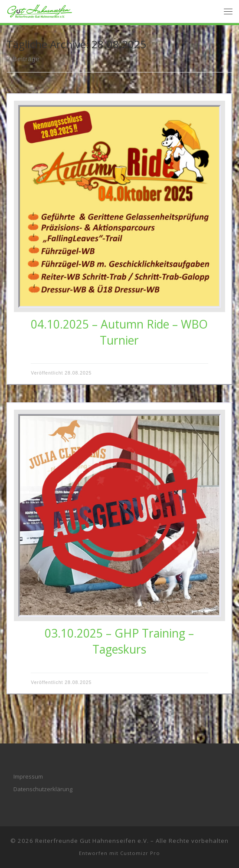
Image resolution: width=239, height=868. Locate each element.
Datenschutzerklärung (43, 789)
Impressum (28, 776)
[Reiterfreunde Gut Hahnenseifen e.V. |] (40, 10)
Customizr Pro (140, 853)
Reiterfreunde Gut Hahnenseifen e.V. (92, 841)
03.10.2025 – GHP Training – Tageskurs (119, 641)
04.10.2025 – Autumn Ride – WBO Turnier (119, 332)
